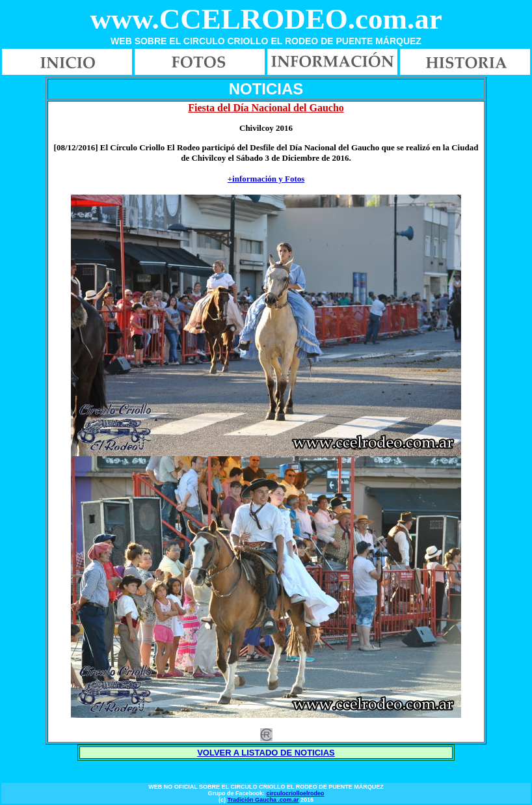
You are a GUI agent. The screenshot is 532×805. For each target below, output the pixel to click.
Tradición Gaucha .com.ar (263, 800)
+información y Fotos (266, 179)
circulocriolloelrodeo (295, 793)
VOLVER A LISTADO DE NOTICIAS (266, 753)
